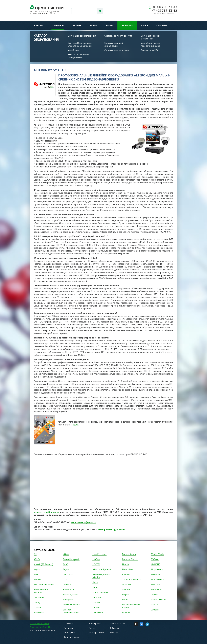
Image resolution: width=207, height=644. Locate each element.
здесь (76, 425)
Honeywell (68, 600)
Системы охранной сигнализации (114, 44)
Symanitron (98, 612)
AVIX (36, 574)
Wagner (125, 594)
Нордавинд (157, 569)
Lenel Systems (99, 554)
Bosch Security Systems (41, 591)
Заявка (110, 25)
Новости (77, 25)
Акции (144, 25)
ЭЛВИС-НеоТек (159, 600)
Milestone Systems (102, 569)
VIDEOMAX (127, 584)
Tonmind (126, 574)
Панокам (156, 574)
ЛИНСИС (156, 564)
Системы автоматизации (117, 50)
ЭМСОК (155, 605)
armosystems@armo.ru (46, 512)
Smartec (96, 607)
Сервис (94, 25)
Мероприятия (95, 624)
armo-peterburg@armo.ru (112, 530)
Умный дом (73, 50)
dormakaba (39, 612)
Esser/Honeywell (71, 559)
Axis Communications (44, 584)
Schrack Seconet (100, 592)
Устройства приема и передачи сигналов (151, 44)
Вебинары (127, 25)
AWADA (37, 579)
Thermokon (127, 569)
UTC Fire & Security (131, 579)
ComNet (38, 607)
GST (65, 579)
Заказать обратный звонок (164, 14)
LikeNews (68, 624)
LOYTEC (96, 564)
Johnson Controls (71, 605)
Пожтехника (157, 579)
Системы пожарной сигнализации (151, 37)
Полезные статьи (117, 624)
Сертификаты (70, 632)
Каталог (39, 25)
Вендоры (68, 628)
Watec (125, 600)
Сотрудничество (72, 637)
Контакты (162, 25)
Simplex (96, 602)
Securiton (97, 597)
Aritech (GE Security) (43, 564)
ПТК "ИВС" (157, 584)
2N (35, 554)
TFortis (125, 564)
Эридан (155, 610)
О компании (58, 25)
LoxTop (96, 559)
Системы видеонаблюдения (82, 36)
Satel (95, 587)
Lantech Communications (71, 611)
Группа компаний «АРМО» (40, 627)
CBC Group (39, 597)
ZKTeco (155, 559)
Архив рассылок (96, 632)
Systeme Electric (130, 559)
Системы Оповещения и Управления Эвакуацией (80, 44)
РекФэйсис (157, 589)
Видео (92, 628)
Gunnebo (67, 584)
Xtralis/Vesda (158, 554)
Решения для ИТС (150, 50)
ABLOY (37, 559)
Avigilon (37, 569)
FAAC (66, 564)
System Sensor (129, 554)
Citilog (37, 602)
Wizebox (126, 612)
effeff (66, 554)
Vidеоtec (126, 589)
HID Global (68, 589)
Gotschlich (68, 574)
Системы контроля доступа (118, 36)
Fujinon (66, 569)
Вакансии (114, 632)
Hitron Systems (70, 594)
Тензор (155, 594)
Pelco (95, 582)
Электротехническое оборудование (78, 56)
